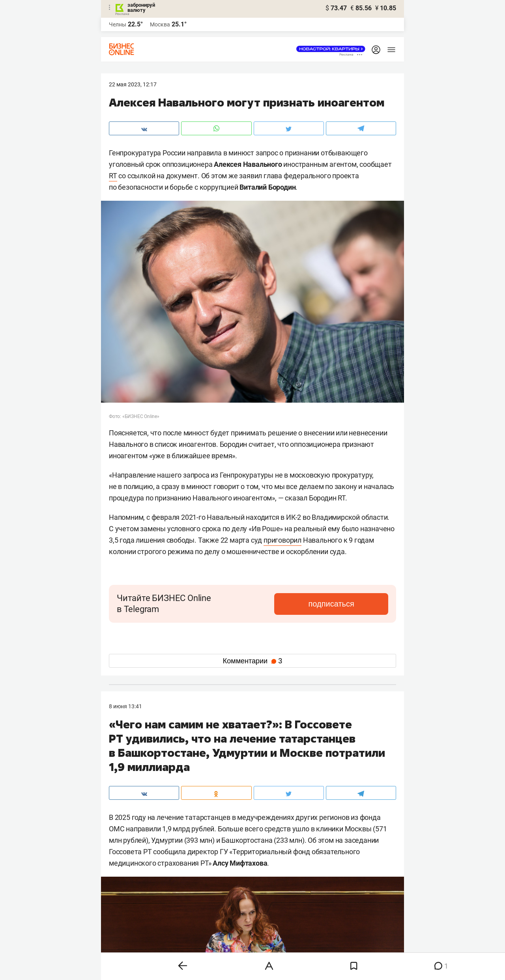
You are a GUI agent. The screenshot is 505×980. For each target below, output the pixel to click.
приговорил (282, 540)
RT (113, 176)
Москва (160, 24)
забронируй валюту (141, 7)
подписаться (355, 604)
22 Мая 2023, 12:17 (133, 84)
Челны (118, 24)
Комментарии (252, 661)
